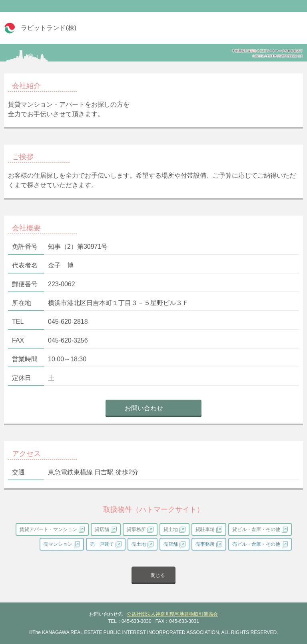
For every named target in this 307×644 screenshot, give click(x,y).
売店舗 (171, 544)
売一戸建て (102, 544)
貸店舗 (102, 529)
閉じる (158, 575)
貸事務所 (136, 529)
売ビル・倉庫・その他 (256, 544)
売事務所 (205, 544)
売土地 (139, 544)
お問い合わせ (144, 408)
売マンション (58, 544)
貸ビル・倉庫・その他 (256, 529)
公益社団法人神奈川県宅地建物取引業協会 (172, 614)
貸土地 (171, 529)
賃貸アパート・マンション (48, 529)
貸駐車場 (205, 529)
